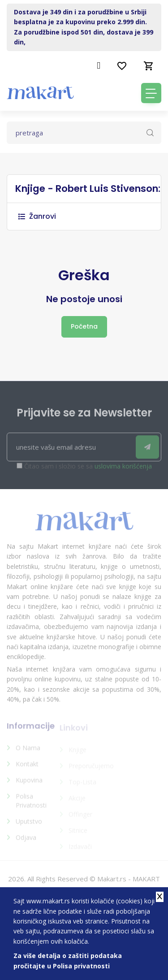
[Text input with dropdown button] (84, 133)
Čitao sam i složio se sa (88, 470)
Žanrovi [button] (37, 216)
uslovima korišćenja (123, 470)
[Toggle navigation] (151, 93)
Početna (84, 326)
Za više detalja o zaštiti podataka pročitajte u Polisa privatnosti (68, 960)
